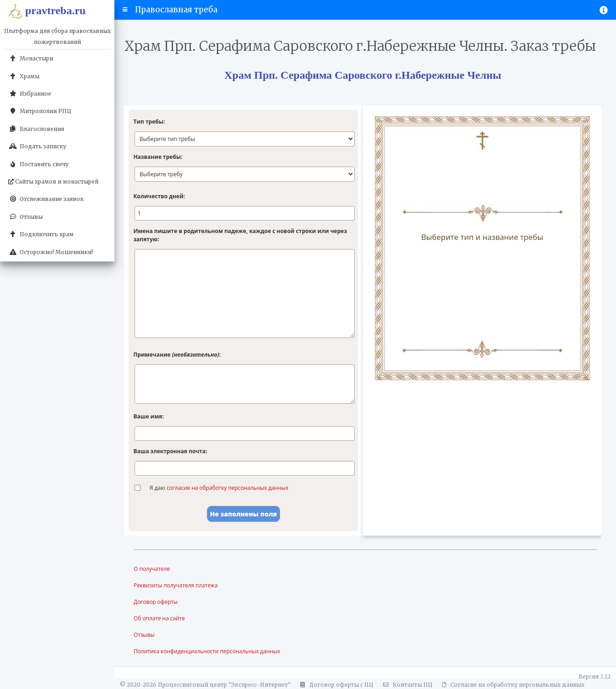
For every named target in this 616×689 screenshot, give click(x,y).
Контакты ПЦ (406, 685)
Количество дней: (159, 196)
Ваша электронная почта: (170, 451)
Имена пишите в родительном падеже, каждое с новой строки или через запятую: (240, 235)
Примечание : (177, 355)
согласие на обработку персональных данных (228, 488)
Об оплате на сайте (159, 618)
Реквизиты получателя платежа (176, 585)
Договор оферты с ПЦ (335, 685)
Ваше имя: (148, 416)
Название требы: (158, 157)
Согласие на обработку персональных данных (512, 685)
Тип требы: (149, 122)
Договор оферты (156, 602)
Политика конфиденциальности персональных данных (208, 651)
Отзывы (144, 635)
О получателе (152, 569)
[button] (125, 10)
